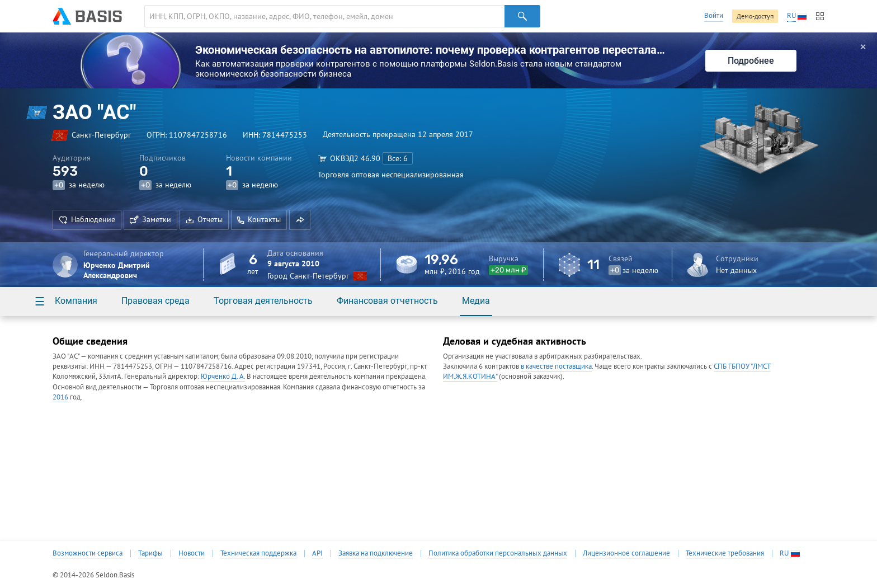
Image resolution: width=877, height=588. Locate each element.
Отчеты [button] (204, 219)
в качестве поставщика (556, 366)
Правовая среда (155, 301)
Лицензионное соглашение (626, 553)
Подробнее (751, 61)
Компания (76, 301)
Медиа (476, 301)
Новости (192, 553)
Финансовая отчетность (387, 301)
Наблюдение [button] (87, 219)
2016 (60, 397)
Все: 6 (398, 158)
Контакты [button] (259, 219)
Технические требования (725, 553)
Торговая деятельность (263, 301)
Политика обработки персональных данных (498, 553)
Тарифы (150, 553)
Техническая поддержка (258, 553)
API (317, 553)
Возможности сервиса (88, 553)
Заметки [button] (150, 219)
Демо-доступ (755, 16)
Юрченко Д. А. (223, 376)
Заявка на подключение (376, 553)
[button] (300, 220)
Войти (714, 15)
